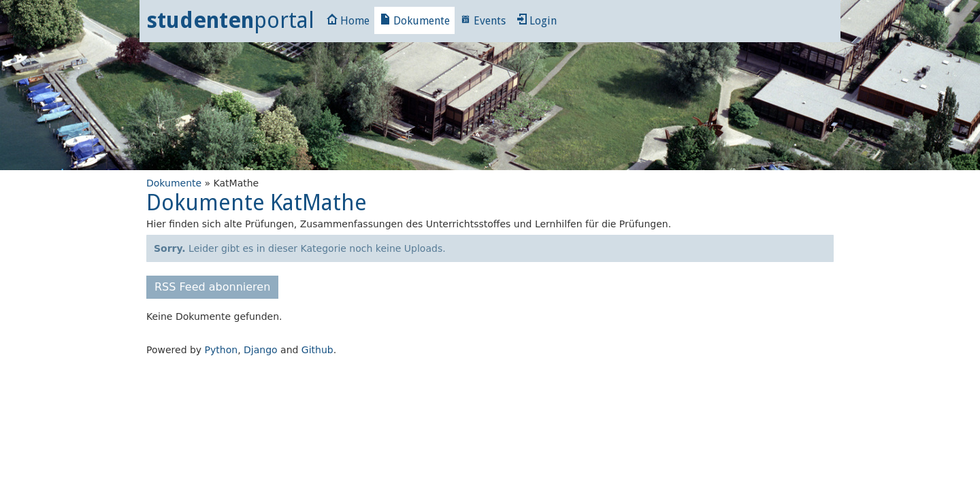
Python (222, 350)
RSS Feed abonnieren (212, 287)
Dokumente (415, 21)
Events (483, 21)
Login (536, 21)
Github (317, 350)
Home (348, 21)
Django (261, 350)
